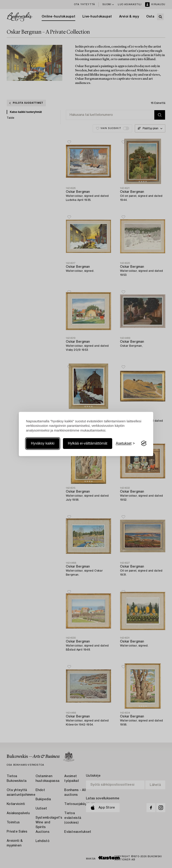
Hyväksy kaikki (43, 443)
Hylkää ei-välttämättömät (88, 443)
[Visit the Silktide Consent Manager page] (144, 443)
